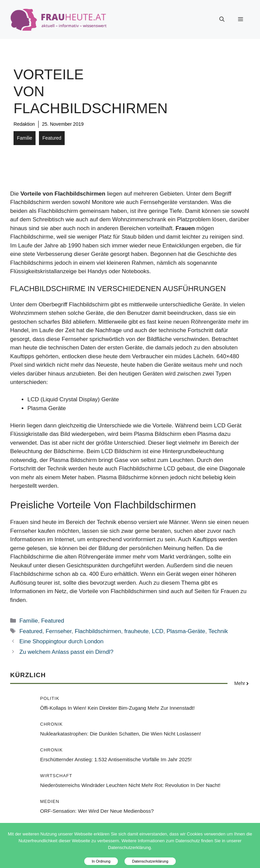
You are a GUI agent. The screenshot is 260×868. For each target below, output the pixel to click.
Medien (50, 801)
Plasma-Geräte (186, 631)
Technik (218, 631)
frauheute (136, 631)
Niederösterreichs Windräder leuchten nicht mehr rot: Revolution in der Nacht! (131, 785)
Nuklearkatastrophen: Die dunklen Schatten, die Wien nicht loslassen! (121, 734)
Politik (50, 698)
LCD (157, 631)
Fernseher (59, 631)
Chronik (52, 724)
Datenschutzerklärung (150, 861)
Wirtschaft (56, 776)
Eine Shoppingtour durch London (61, 641)
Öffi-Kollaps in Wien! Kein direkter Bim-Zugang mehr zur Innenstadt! (118, 708)
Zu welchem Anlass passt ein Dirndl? (66, 652)
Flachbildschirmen (98, 631)
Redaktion (24, 124)
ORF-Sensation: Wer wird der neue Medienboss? (97, 811)
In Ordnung (101, 861)
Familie (25, 138)
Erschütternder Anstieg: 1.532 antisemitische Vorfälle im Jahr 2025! (116, 759)
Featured (52, 138)
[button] (222, 19)
